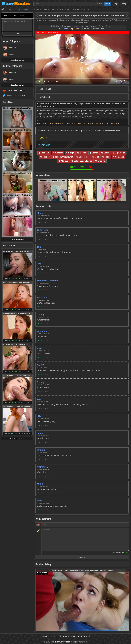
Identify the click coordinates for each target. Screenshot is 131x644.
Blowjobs (56, 26)
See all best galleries (17, 438)
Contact (45, 636)
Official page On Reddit (16, 90)
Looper (76, 29)
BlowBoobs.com (63, 642)
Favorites (65, 29)
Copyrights (55, 636)
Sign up (124, 4)
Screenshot (100, 29)
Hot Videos (8, 102)
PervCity (46, 145)
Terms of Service (69, 636)
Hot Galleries (9, 245)
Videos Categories (11, 41)
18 (102, 26)
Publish (82, 557)
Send (17, 34)
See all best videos (17, 240)
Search (108, 4)
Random (87, 29)
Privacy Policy (83, 636)
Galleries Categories (12, 66)
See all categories (17, 60)
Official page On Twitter (16, 96)
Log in (116, 4)
